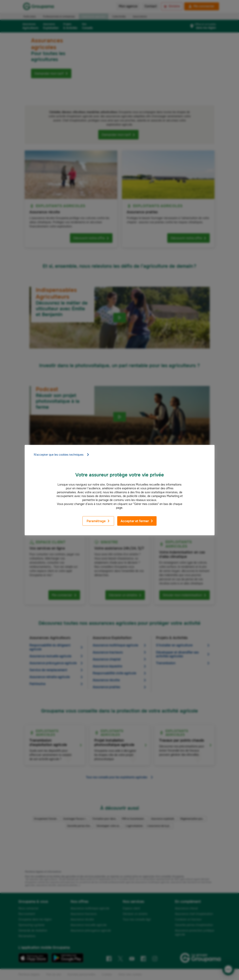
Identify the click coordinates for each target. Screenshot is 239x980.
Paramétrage (98, 521)
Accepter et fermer (137, 521)
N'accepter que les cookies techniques (62, 454)
